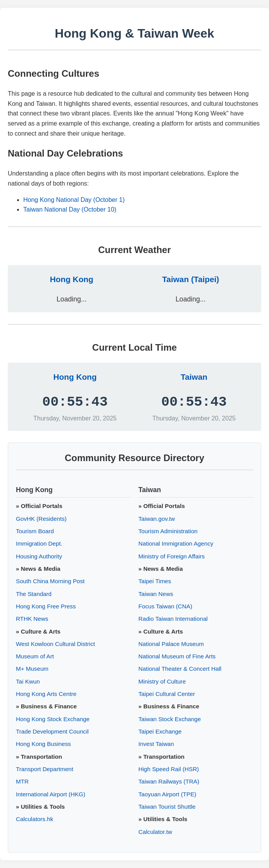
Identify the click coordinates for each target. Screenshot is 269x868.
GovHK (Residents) (41, 519)
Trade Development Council (52, 731)
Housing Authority (39, 556)
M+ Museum (32, 669)
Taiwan (194, 377)
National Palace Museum (171, 644)
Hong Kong (72, 279)
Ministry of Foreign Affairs (172, 556)
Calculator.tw (155, 832)
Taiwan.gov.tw (157, 519)
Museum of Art (35, 656)
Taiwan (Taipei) (191, 279)
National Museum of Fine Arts (177, 656)
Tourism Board (35, 531)
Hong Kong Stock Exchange (53, 719)
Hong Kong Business (43, 744)
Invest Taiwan (156, 744)
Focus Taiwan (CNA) (165, 606)
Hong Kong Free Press (46, 606)
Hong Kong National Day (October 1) (74, 200)
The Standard (34, 594)
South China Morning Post (50, 581)
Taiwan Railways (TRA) (169, 781)
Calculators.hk (34, 819)
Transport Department (45, 769)
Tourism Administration (168, 531)
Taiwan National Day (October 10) (70, 209)
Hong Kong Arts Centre (46, 694)
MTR (22, 781)
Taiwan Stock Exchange (170, 719)
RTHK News (32, 619)
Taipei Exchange (160, 731)
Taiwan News (156, 594)
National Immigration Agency (176, 543)
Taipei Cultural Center (167, 694)
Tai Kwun (28, 681)
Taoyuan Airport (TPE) (167, 794)
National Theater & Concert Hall (180, 669)
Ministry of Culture (162, 681)
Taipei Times (155, 581)
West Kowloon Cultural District (55, 644)
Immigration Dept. (39, 543)
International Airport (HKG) (51, 794)
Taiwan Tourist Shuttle (167, 807)
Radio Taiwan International (173, 619)
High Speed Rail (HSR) (169, 769)
